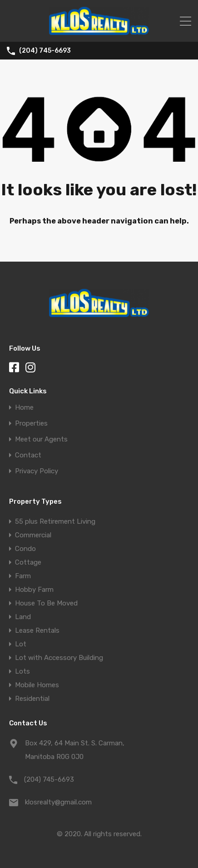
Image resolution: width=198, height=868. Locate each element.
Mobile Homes (37, 685)
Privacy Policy (37, 471)
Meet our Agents (41, 439)
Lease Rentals (37, 630)
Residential (32, 699)
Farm (23, 576)
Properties (31, 424)
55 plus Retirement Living (55, 521)
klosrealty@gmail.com (58, 802)
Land (23, 617)
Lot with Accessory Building (59, 658)
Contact (28, 455)
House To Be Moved (46, 603)
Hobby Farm (34, 590)
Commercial (33, 535)
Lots (22, 671)
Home (24, 408)
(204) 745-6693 (45, 51)
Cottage (28, 562)
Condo (25, 549)
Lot (21, 644)
